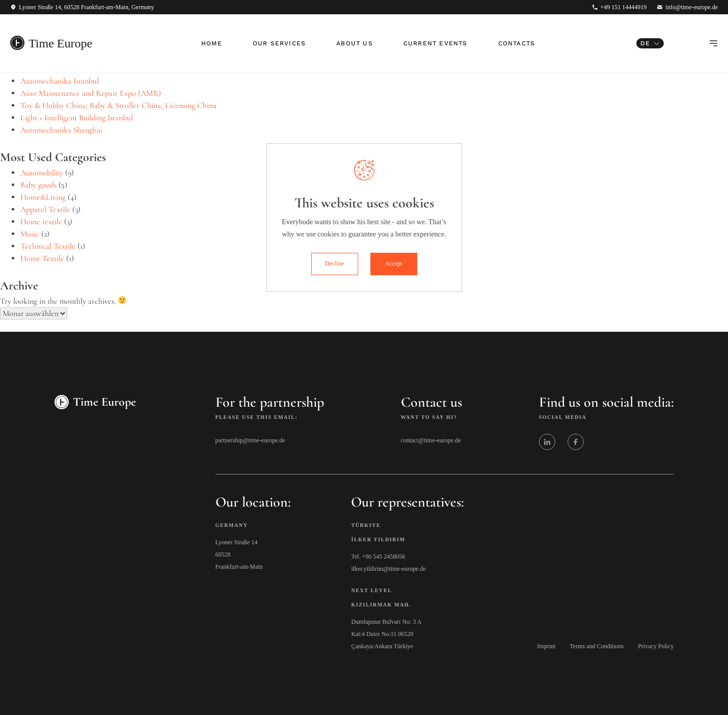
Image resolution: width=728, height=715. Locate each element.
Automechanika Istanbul (60, 81)
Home (212, 43)
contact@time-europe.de (431, 440)
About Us (355, 43)
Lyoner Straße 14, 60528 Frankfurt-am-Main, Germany (87, 7)
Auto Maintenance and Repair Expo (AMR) (91, 93)
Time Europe (60, 43)
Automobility (42, 173)
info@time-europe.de (692, 7)
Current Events (436, 43)
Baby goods (38, 185)
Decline (334, 263)
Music (30, 234)
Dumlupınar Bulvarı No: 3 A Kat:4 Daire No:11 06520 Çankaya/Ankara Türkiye (386, 634)
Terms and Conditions (597, 646)
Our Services (279, 43)
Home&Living (43, 197)
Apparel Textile (45, 209)
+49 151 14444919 (624, 7)
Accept (394, 263)
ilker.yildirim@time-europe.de (388, 569)
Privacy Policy (656, 646)
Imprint (546, 646)
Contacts (517, 43)
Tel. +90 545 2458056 (378, 557)
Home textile (41, 222)
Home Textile (42, 258)
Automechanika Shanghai (61, 130)
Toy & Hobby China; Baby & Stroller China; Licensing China (118, 105)
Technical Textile (48, 246)
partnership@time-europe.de (250, 440)
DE (645, 43)
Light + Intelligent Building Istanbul (77, 118)
